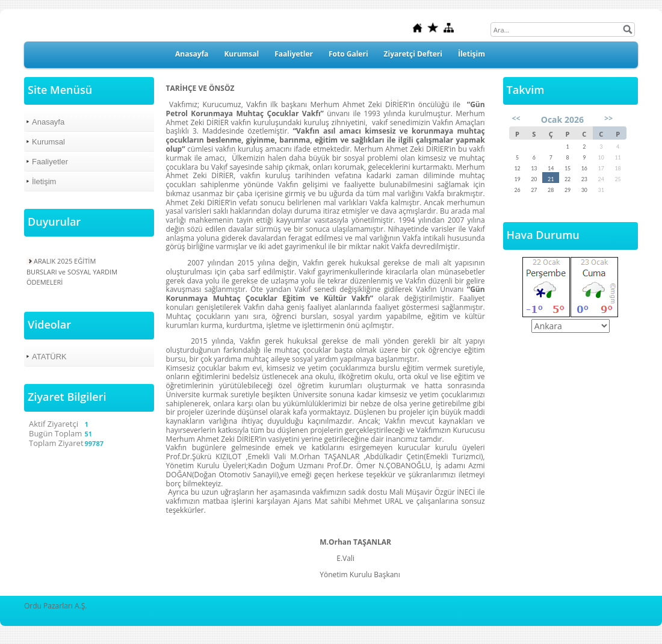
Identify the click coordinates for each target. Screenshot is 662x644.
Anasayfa (192, 54)
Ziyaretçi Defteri (413, 54)
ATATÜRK (49, 357)
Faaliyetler (294, 54)
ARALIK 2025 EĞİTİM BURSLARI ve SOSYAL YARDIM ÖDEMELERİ (72, 271)
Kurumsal (241, 54)
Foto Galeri (348, 54)
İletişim (472, 54)
